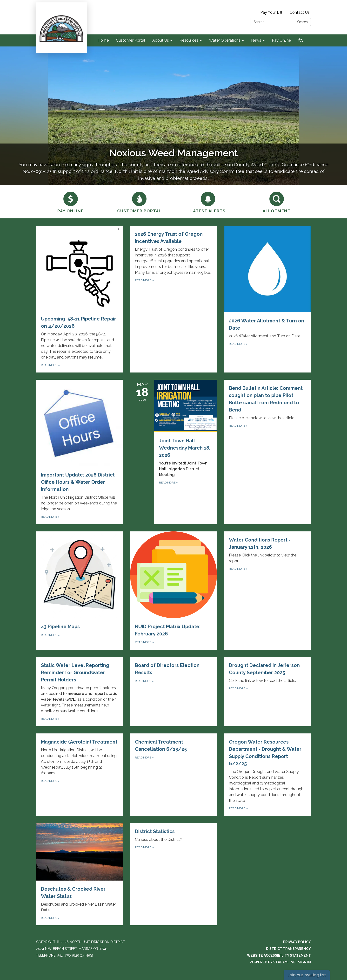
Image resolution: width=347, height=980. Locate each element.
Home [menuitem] (103, 40)
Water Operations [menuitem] (225, 40)
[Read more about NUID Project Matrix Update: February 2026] (173, 591)
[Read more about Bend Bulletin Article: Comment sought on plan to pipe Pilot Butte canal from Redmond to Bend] (267, 452)
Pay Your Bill (271, 12)
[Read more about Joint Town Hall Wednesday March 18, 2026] (173, 452)
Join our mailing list (307, 975)
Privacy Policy (297, 942)
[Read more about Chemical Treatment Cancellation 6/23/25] (173, 775)
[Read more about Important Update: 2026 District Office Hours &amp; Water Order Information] (80, 452)
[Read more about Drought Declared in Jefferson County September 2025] (267, 692)
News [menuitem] (256, 40)
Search (302, 22)
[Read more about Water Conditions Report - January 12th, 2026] (267, 591)
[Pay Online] (70, 202)
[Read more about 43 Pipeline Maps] (80, 591)
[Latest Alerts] (208, 202)
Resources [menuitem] (189, 40)
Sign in (304, 962)
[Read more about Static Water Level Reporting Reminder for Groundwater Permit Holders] (80, 692)
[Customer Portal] (139, 202)
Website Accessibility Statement (279, 955)
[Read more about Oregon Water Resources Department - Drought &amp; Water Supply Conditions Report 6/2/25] (267, 775)
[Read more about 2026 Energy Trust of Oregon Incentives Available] (173, 299)
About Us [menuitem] (161, 40)
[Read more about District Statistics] (173, 874)
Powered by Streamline (273, 962)
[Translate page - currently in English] (300, 40)
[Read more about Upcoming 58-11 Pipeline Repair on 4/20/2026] (80, 299)
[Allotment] (277, 202)
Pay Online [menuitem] (281, 40)
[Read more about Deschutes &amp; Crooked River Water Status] (80, 874)
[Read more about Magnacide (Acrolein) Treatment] (80, 775)
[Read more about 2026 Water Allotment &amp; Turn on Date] (267, 299)
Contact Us (300, 12)
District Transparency (288, 949)
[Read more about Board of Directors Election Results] (173, 692)
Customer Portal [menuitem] (130, 40)
